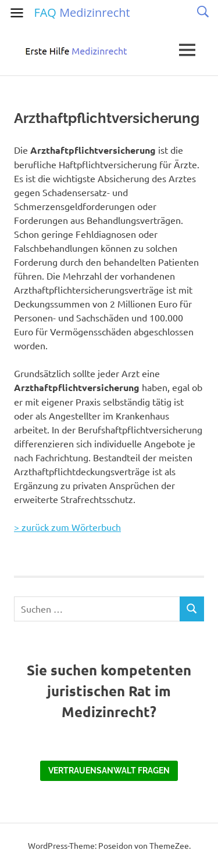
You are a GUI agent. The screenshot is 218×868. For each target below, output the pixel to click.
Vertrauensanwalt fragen (109, 771)
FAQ (82, 12)
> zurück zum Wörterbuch (67, 527)
